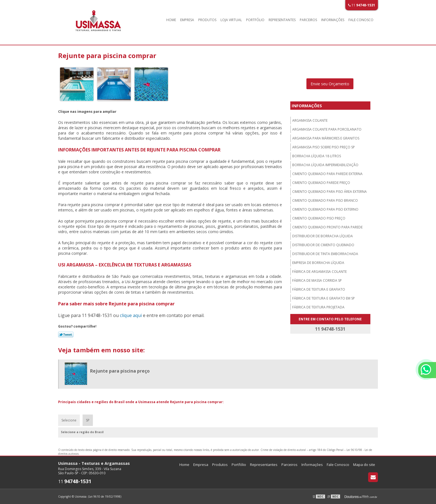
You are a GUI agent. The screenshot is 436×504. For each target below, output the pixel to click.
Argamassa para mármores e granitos (326, 138)
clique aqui (131, 315)
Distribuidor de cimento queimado (323, 245)
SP (88, 420)
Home (171, 20)
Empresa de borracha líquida (318, 263)
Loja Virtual (231, 20)
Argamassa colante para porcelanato (327, 129)
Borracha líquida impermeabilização (325, 165)
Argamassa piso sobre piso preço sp (324, 147)
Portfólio (255, 20)
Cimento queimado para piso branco (325, 200)
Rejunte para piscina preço (120, 371)
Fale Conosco (361, 20)
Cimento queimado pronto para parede (327, 227)
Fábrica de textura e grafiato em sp (324, 298)
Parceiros (308, 20)
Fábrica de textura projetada (318, 307)
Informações (333, 20)
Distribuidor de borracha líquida (323, 236)
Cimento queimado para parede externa (327, 174)
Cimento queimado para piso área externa (330, 192)
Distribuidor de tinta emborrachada (325, 254)
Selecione (69, 420)
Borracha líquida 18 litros (317, 156)
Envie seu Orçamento (330, 84)
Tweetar (66, 335)
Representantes (282, 20)
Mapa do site (364, 465)
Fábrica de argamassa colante (319, 272)
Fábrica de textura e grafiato (319, 289)
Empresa (187, 20)
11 (362, 5)
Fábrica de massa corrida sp (317, 280)
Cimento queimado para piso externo (325, 209)
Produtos (207, 20)
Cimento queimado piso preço (319, 218)
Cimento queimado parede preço (321, 183)
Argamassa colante (310, 120)
